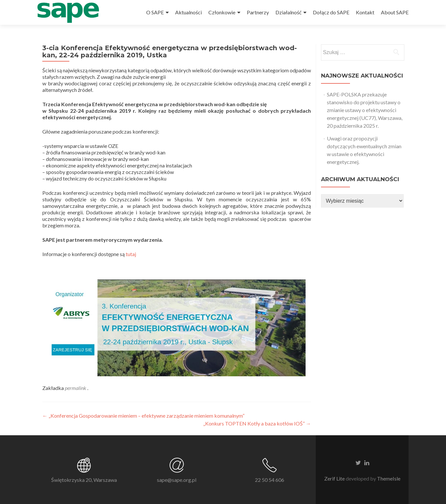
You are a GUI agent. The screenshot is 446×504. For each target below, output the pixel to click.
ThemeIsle (389, 478)
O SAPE (155, 12)
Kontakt (365, 12)
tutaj (131, 254)
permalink (76, 388)
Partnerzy (258, 12)
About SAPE (395, 12)
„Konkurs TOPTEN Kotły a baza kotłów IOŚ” (257, 423)
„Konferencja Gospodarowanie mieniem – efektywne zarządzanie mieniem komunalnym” (143, 416)
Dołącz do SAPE (331, 12)
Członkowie (222, 12)
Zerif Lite (335, 478)
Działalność (288, 12)
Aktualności (188, 12)
